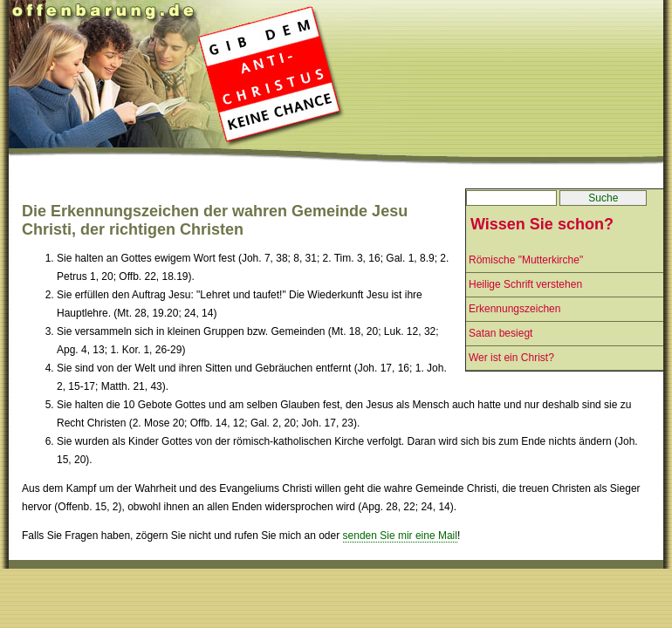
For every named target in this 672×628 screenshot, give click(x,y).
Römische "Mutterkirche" (526, 260)
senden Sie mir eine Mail (400, 536)
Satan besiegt (501, 333)
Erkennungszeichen (514, 309)
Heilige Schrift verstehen (525, 284)
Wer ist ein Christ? (511, 358)
